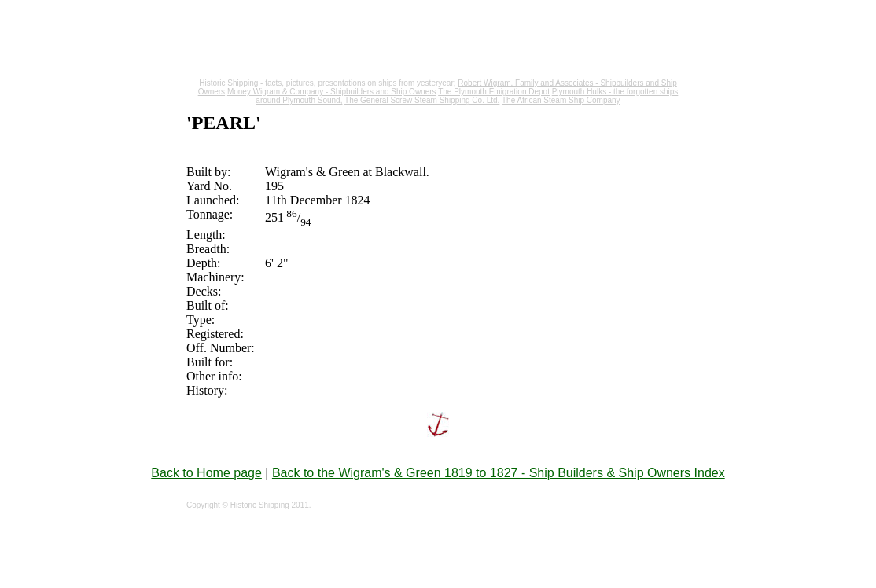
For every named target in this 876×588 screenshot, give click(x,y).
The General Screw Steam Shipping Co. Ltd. (422, 100)
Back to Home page (206, 473)
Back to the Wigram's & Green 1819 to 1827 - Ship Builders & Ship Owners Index (499, 473)
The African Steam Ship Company (561, 100)
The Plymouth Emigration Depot (494, 92)
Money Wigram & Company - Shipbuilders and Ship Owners (332, 92)
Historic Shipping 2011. (271, 505)
